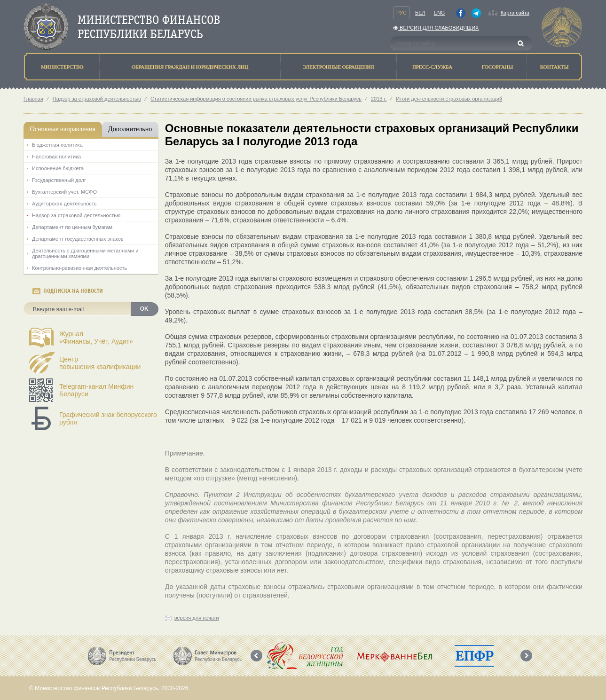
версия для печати (197, 618)
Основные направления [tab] (63, 129)
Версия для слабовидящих (436, 28)
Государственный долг (59, 180)
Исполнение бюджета (58, 168)
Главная (33, 99)
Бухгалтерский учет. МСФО (64, 192)
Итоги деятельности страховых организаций (449, 99)
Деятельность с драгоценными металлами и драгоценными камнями (85, 253)
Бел (420, 13)
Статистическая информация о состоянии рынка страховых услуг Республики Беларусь (256, 99)
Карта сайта (515, 13)
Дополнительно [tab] (130, 129)
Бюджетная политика (57, 145)
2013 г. (379, 99)
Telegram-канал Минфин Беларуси (96, 390)
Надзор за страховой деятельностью (97, 99)
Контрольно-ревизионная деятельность (79, 268)
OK (144, 309)
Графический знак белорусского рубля (108, 418)
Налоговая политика (56, 157)
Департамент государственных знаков (78, 239)
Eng (440, 13)
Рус (401, 13)
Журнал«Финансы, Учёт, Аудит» (96, 338)
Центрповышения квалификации (100, 363)
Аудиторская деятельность (64, 204)
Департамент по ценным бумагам (72, 227)
